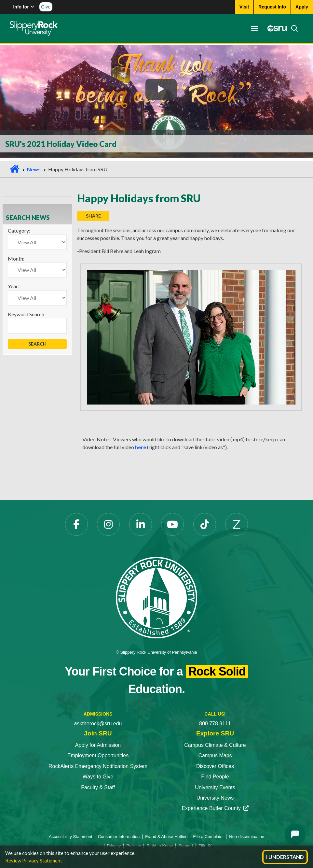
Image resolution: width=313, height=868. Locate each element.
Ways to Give (98, 777)
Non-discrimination (247, 837)
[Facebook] (76, 524)
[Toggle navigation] (254, 28)
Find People (215, 777)
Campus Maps (215, 755)
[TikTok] (205, 524)
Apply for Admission (98, 745)
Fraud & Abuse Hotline (166, 837)
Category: (19, 230)
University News (215, 798)
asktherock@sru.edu (98, 724)
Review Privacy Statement (34, 861)
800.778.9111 (215, 724)
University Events (215, 787)
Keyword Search (26, 314)
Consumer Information (119, 837)
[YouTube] (172, 524)
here (141, 447)
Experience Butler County (215, 808)
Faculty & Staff (98, 787)
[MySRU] (275, 28)
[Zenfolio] (237, 524)
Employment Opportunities (98, 755)
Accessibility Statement (71, 837)
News (34, 169)
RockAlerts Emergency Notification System (98, 766)
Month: (16, 258)
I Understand (285, 857)
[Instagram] (108, 524)
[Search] (293, 28)
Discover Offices (215, 766)
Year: (14, 286)
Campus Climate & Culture (215, 745)
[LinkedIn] (141, 524)
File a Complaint (208, 837)
